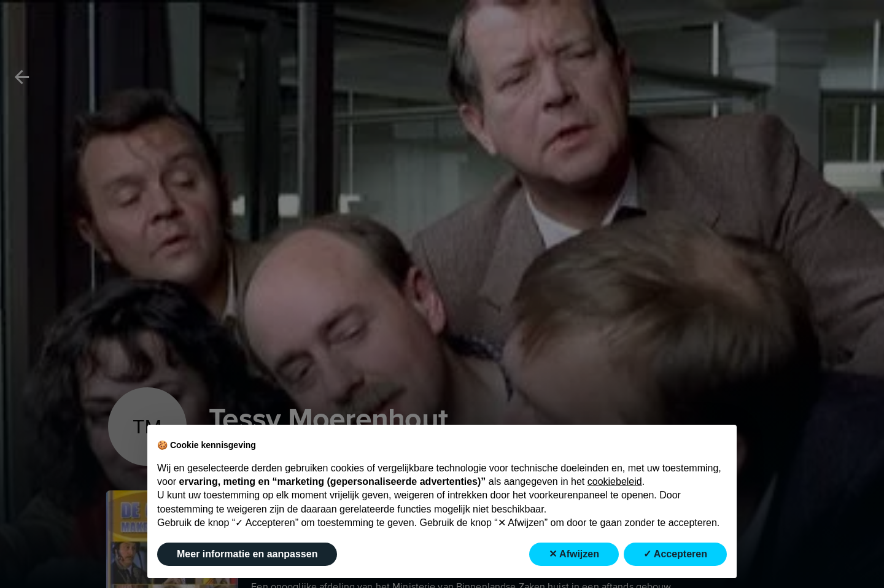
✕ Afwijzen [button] (574, 554)
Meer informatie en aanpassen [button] (247, 554)
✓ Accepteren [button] (675, 554)
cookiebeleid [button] (615, 482)
